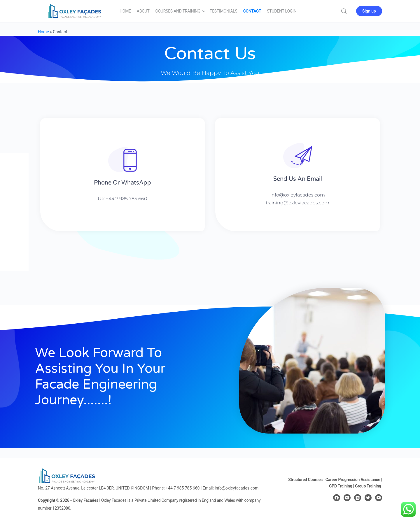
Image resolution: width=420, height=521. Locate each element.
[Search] (344, 11)
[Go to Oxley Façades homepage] (74, 10)
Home (43, 32)
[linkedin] (358, 498)
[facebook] (337, 498)
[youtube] (379, 498)
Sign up (369, 11)
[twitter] (368, 498)
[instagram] (347, 498)
